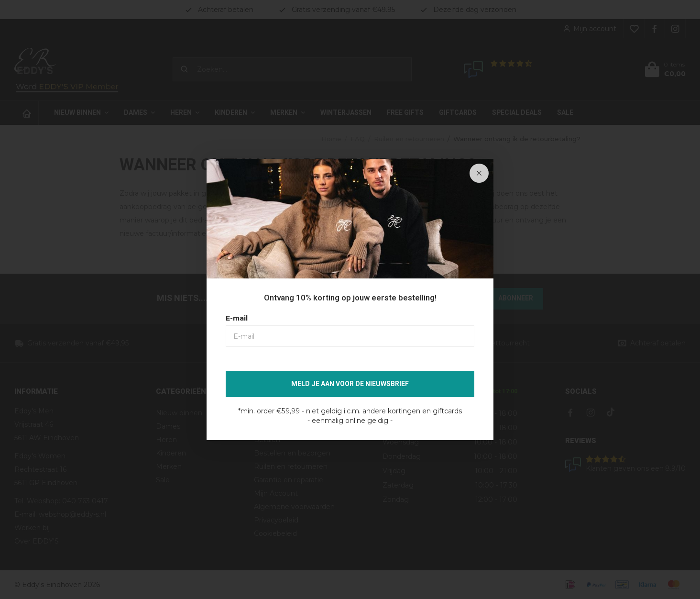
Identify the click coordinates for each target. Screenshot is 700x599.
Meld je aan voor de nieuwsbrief (350, 384)
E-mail (237, 318)
